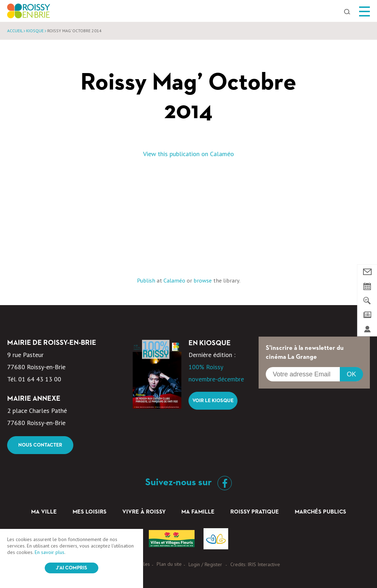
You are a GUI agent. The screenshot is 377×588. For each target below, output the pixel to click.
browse (203, 280)
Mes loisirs (90, 512)
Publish (146, 280)
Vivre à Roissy (144, 512)
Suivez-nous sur (188, 482)
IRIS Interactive (264, 564)
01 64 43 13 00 (40, 379)
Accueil (15, 31)
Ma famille (198, 512)
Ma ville (44, 512)
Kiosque (35, 31)
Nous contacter (40, 445)
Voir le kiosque (213, 401)
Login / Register (205, 564)
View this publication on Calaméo (188, 154)
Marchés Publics (320, 512)
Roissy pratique (255, 512)
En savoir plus (50, 552)
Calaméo (174, 280)
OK (351, 374)
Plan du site (169, 564)
